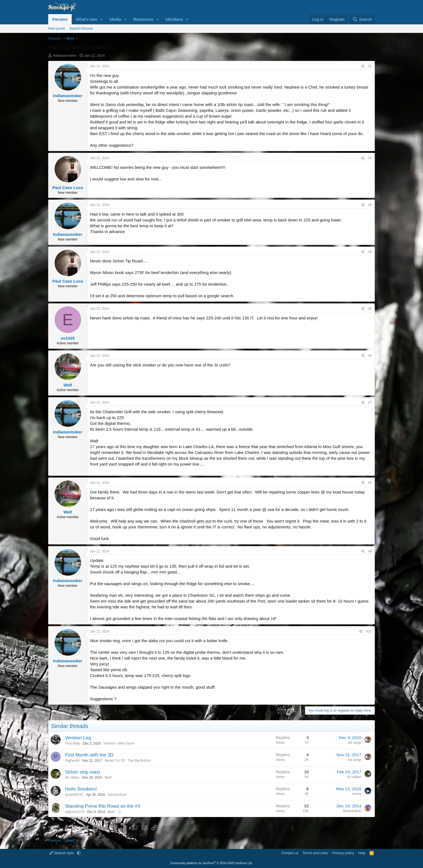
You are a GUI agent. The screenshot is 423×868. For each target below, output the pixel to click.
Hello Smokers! (81, 789)
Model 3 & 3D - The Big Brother (128, 761)
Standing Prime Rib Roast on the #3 (103, 806)
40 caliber (72, 777)
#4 (370, 252)
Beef (108, 777)
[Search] (362, 19)
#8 (370, 483)
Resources (143, 19)
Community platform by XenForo (211, 863)
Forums (60, 19)
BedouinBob (352, 811)
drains (357, 794)
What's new (87, 19)
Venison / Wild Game (119, 743)
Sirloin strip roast (83, 772)
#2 (370, 158)
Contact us (290, 853)
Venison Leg (78, 738)
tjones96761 (74, 795)
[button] (102, 19)
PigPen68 (72, 761)
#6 (370, 356)
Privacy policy (343, 853)
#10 (369, 631)
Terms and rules (315, 853)
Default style (62, 853)
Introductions (117, 795)
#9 (370, 551)
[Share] (363, 66)
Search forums (81, 28)
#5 (370, 309)
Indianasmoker (65, 55)
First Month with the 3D (89, 755)
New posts (57, 28)
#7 (370, 402)
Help (362, 853)
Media (115, 19)
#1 (370, 66)
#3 (370, 205)
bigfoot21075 (75, 812)
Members (174, 19)
